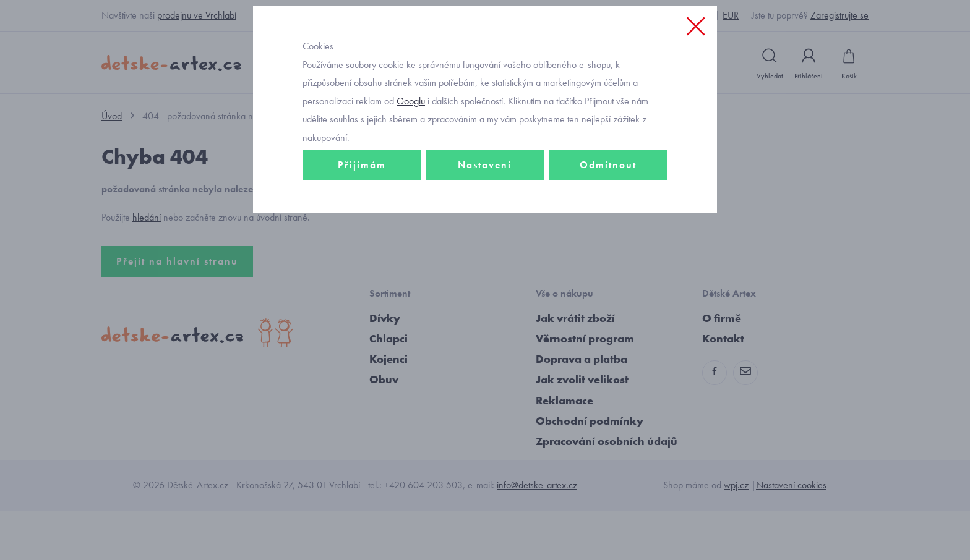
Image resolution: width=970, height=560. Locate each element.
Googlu (411, 188)
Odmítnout (608, 251)
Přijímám (362, 251)
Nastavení (485, 251)
